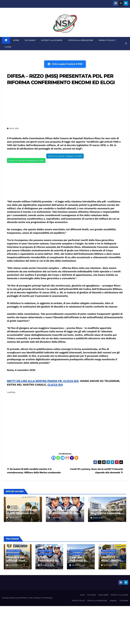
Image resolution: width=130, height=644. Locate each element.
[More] (76, 458)
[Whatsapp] (58, 458)
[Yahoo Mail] (72, 458)
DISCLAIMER (103, 595)
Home (82, 595)
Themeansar (48, 598)
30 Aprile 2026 (16, 565)
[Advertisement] (65, 106)
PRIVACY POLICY (107, 40)
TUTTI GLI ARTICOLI (13, 554)
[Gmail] (67, 458)
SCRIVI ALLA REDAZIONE (81, 40)
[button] (126, 44)
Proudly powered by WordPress (15, 598)
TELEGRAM (124, 601)
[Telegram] (63, 458)
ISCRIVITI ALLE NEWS (52, 40)
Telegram (113, 601)
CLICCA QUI (55, 385)
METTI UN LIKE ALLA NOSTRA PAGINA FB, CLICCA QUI (43, 381)
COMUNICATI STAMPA (14, 551)
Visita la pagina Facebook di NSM (65, 64)
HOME (16, 40)
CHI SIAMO (30, 40)
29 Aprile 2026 (79, 565)
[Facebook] (54, 458)
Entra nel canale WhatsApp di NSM (26, 160)
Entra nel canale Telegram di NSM (65, 156)
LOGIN (8, 47)
